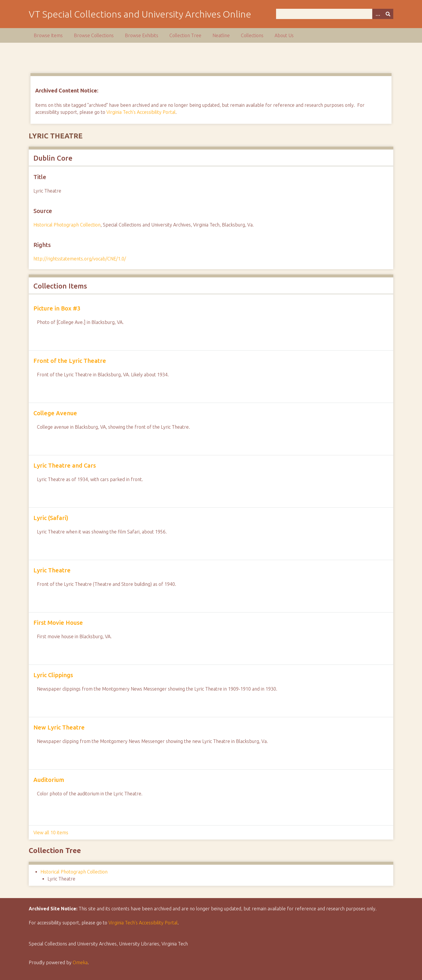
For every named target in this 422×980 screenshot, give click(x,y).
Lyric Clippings (53, 675)
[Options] (377, 14)
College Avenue (55, 413)
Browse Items (48, 35)
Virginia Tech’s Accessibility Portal (143, 923)
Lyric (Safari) (51, 518)
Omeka (80, 962)
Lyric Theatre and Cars (65, 465)
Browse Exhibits (142, 35)
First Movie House (58, 623)
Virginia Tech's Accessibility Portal (141, 112)
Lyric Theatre (52, 570)
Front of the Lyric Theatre (70, 361)
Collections (252, 35)
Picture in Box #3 (57, 308)
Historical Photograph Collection (67, 225)
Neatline (221, 35)
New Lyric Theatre (59, 727)
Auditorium (49, 780)
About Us (284, 35)
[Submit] (388, 14)
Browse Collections (94, 35)
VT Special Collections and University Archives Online (140, 14)
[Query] (335, 14)
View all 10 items (51, 833)
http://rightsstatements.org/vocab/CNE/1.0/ (80, 259)
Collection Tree (185, 35)
